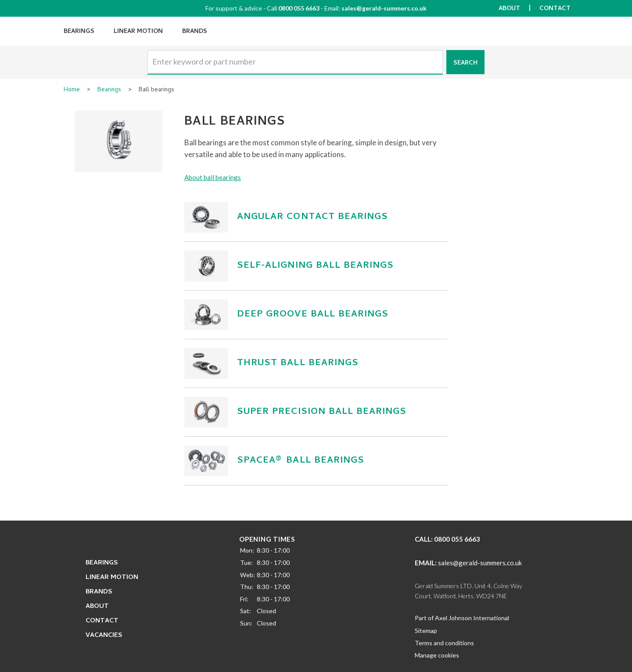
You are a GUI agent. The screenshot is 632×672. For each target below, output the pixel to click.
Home (72, 90)
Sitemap (426, 631)
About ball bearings (213, 177)
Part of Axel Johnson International (462, 618)
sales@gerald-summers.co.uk (384, 8)
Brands (195, 32)
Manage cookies (437, 655)
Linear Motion (138, 32)
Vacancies (104, 636)
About (509, 9)
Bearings (79, 32)
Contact (555, 9)
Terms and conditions (444, 643)
